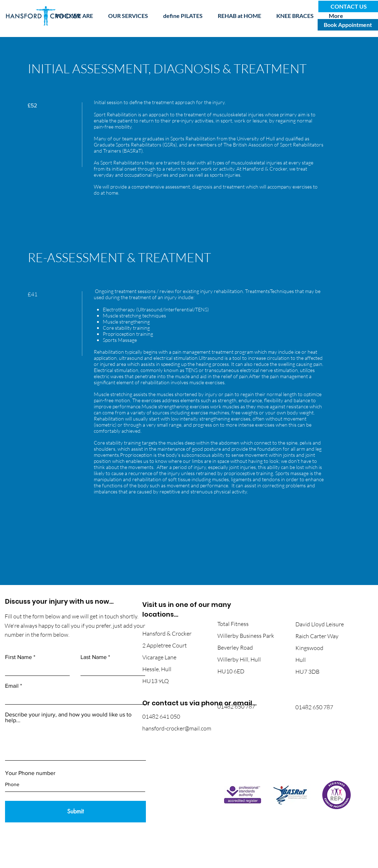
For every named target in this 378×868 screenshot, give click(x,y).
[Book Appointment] (348, 25)
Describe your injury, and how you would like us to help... (68, 718)
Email (12, 686)
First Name (19, 657)
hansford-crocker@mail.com (177, 728)
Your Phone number (30, 773)
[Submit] (75, 812)
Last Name (94, 657)
